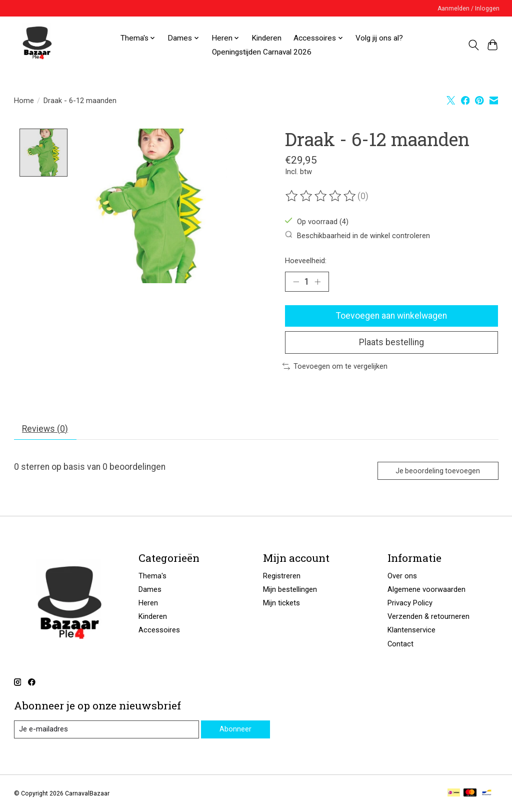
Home (24, 101)
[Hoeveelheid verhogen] (317, 282)
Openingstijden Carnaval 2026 (262, 52)
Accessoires (159, 630)
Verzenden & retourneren (428, 616)
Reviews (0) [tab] (45, 429)
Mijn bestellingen (290, 589)
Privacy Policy (410, 603)
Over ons (402, 576)
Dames (150, 589)
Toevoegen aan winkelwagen (391, 316)
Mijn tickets (281, 603)
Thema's (152, 576)
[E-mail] (106, 729)
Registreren (282, 576)
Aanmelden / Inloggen (468, 9)
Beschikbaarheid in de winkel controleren (357, 235)
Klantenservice (411, 630)
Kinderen (266, 38)
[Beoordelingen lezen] (321, 196)
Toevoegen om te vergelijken (335, 366)
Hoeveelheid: (306, 261)
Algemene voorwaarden (426, 589)
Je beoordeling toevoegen (438, 471)
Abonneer (235, 729)
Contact (400, 644)
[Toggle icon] (473, 45)
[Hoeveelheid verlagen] (296, 282)
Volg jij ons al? (379, 38)
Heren (148, 603)
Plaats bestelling (391, 342)
